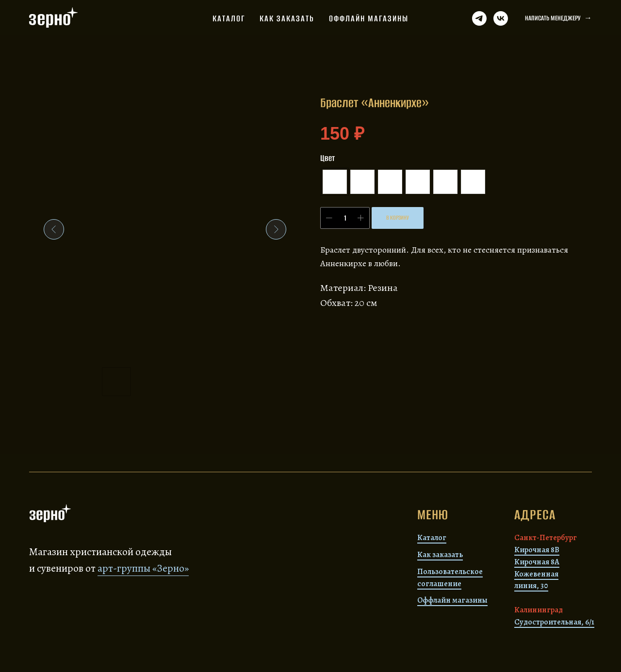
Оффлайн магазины (369, 18)
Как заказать (287, 18)
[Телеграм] (479, 18)
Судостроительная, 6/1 (554, 622)
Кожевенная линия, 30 (536, 580)
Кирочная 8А (537, 562)
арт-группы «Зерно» (143, 568)
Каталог (229, 18)
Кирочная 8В (537, 550)
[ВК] (501, 18)
